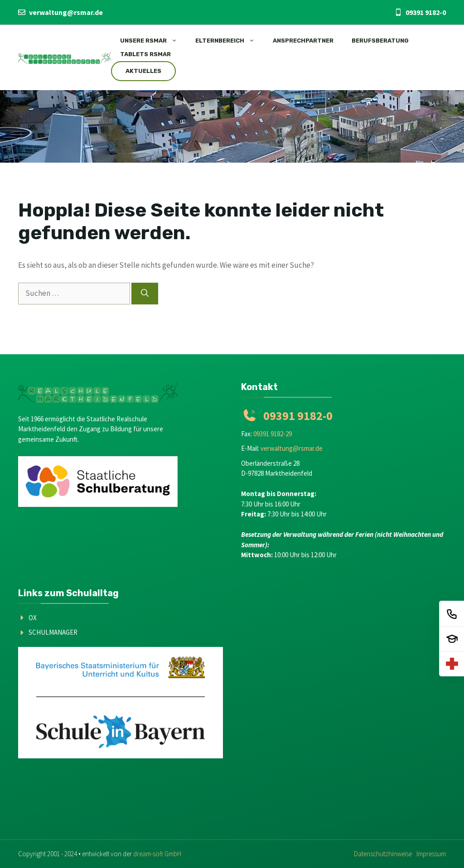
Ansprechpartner (303, 41)
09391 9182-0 (426, 12)
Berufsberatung (380, 41)
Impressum (431, 854)
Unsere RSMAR (153, 41)
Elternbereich (230, 41)
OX (33, 618)
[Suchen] (145, 294)
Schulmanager (53, 632)
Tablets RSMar (145, 54)
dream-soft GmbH (157, 854)
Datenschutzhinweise (383, 854)
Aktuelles (143, 71)
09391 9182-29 (273, 434)
